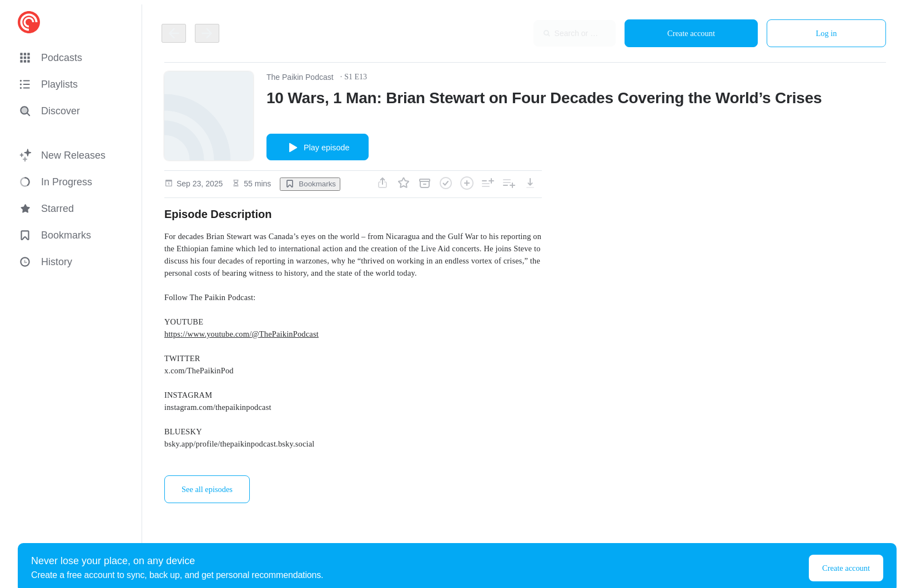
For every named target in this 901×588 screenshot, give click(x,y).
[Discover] (71, 111)
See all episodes (207, 489)
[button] (73, 58)
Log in (827, 33)
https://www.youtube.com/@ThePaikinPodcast (241, 334)
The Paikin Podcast (300, 77)
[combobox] (543, 33)
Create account (691, 33)
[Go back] (174, 33)
